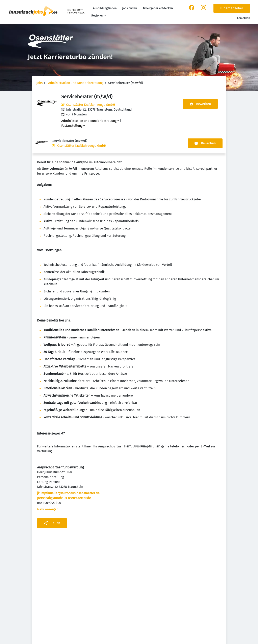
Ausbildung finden (105, 8)
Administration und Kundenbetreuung (76, 83)
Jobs (39, 83)
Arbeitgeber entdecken (158, 8)
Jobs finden (130, 8)
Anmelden (243, 18)
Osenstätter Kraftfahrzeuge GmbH (91, 105)
